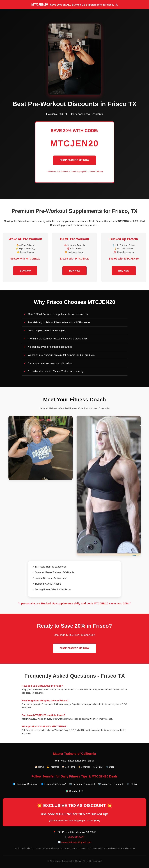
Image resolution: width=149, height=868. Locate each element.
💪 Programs (53, 767)
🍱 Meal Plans (68, 767)
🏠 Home (39, 767)
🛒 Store (110, 767)
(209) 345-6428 (76, 837)
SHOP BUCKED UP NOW (74, 160)
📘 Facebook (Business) (25, 784)
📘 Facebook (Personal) (53, 784)
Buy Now (25, 271)
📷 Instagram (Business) (82, 784)
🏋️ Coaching (84, 767)
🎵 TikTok (132, 784)
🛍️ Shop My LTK (74, 791)
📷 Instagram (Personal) (111, 784)
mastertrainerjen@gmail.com (76, 842)
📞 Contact (98, 767)
